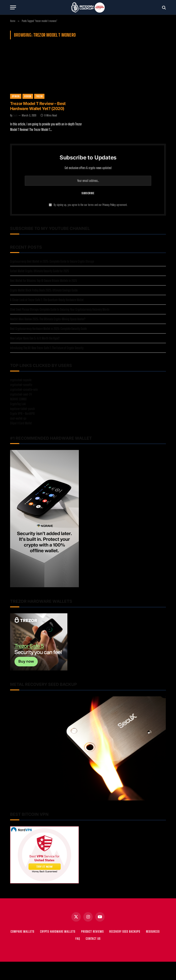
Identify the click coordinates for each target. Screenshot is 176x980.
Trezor (39, 96)
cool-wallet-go (18, 418)
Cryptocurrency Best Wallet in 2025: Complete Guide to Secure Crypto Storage (52, 261)
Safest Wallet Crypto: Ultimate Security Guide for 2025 (40, 271)
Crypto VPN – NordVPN (22, 413)
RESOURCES (153, 932)
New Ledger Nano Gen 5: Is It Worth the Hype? (35, 338)
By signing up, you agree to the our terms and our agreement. (88, 205)
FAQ (78, 939)
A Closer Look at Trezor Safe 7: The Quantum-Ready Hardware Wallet (47, 300)
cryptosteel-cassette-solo (24, 389)
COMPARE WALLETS (22, 932)
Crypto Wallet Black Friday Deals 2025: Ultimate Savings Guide (44, 290)
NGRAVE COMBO (18, 399)
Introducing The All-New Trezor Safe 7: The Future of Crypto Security (47, 348)
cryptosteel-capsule (21, 380)
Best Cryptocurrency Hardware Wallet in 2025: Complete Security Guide (48, 329)
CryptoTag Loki (18, 404)
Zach (15, 115)
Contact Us (93, 939)
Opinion (16, 96)
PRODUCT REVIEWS (92, 932)
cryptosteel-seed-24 (21, 394)
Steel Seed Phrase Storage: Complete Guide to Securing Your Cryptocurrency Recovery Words (60, 309)
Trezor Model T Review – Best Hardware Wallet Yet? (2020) (38, 106)
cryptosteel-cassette (21, 385)
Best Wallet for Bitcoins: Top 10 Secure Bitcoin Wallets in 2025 (44, 281)
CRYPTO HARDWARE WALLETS (58, 932)
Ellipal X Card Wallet (21, 423)
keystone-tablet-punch (22, 409)
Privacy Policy (109, 205)
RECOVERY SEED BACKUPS (125, 932)
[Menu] (13, 7)
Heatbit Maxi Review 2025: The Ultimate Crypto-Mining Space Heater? (48, 319)
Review (28, 96)
